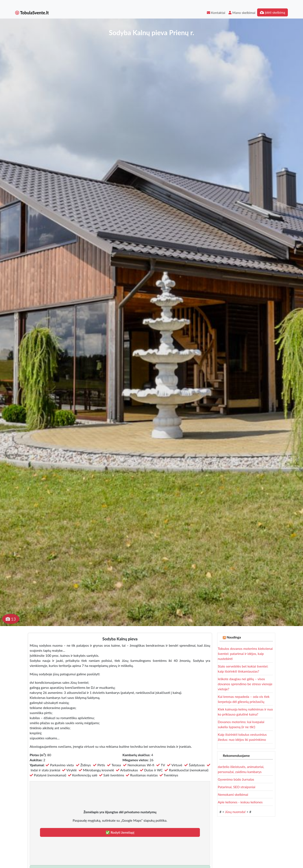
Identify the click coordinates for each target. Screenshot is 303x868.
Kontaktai (216, 13)
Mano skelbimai (242, 13)
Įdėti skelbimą (272, 12)
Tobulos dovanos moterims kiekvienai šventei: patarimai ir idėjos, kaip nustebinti (245, 654)
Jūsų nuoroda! (235, 812)
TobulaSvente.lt (32, 13)
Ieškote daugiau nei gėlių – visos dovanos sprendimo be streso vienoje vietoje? (245, 684)
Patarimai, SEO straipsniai (237, 787)
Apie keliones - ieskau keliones (240, 802)
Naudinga (234, 637)
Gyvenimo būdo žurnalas (236, 779)
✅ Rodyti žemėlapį (120, 832)
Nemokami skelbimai (233, 794)
